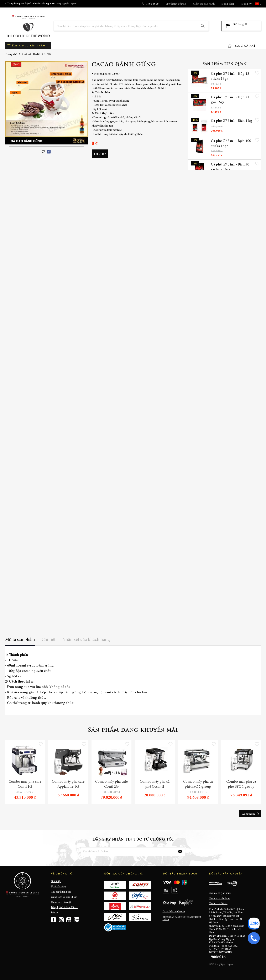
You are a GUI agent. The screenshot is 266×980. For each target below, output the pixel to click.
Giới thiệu (56, 882)
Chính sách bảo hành (219, 898)
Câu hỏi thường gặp (61, 892)
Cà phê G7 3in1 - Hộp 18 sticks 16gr (230, 76)
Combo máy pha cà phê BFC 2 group (198, 784)
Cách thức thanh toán (174, 912)
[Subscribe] (180, 852)
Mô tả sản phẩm (20, 640)
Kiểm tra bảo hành (204, 4)
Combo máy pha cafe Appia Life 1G (68, 784)
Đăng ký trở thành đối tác (64, 908)
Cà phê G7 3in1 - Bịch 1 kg (232, 121)
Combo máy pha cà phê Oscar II (155, 784)
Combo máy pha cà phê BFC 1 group (241, 784)
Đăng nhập (228, 4)
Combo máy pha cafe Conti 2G (111, 784)
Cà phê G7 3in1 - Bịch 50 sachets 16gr (230, 167)
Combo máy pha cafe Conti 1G (25, 784)
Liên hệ (55, 913)
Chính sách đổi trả (218, 904)
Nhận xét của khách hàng (86, 640)
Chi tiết (49, 640)
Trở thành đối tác (176, 4)
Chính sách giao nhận (220, 893)
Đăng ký (246, 4)
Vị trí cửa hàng (58, 887)
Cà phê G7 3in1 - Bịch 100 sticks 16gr (231, 144)
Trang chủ (11, 54)
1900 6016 (152, 4)
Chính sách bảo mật (61, 902)
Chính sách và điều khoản (64, 897)
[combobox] (131, 26)
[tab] (20, 641)
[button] (260, 4)
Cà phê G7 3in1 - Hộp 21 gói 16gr (230, 100)
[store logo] (28, 26)
